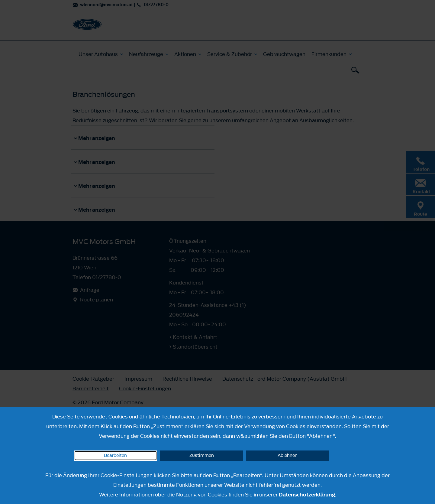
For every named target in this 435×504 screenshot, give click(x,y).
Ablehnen (288, 455)
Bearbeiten (115, 455)
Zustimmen (202, 455)
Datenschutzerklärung (307, 495)
